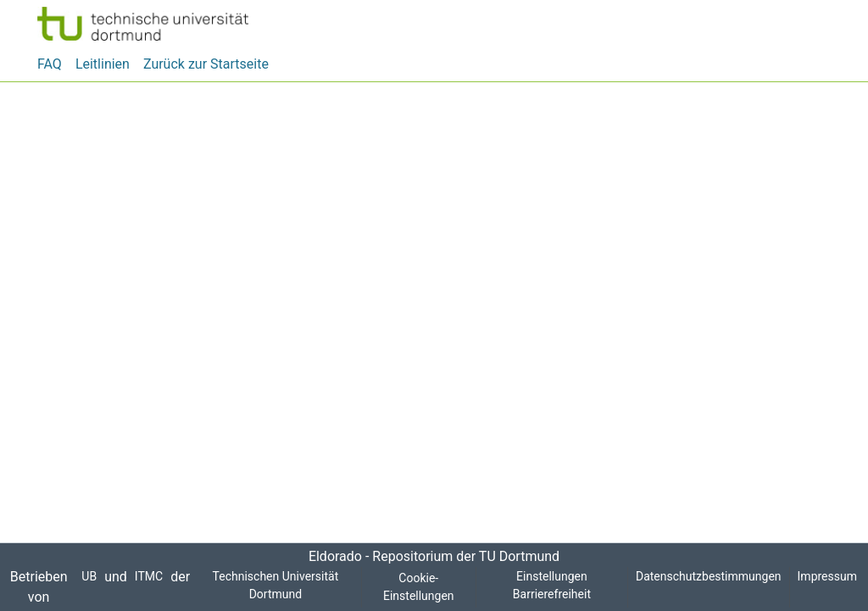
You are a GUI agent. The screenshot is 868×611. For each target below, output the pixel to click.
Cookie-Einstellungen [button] (416, 587)
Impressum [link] (828, 577)
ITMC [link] (146, 577)
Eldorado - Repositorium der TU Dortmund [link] (434, 557)
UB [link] (88, 577)
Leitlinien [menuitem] (104, 64)
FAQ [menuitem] (51, 64)
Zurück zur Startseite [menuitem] (205, 64)
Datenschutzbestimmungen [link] (710, 577)
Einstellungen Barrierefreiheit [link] (551, 586)
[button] (143, 24)
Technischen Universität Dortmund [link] (272, 586)
